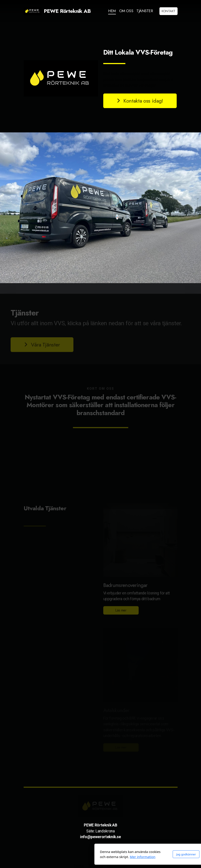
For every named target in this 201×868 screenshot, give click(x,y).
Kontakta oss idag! (140, 101)
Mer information (94, 857)
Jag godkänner (137, 854)
